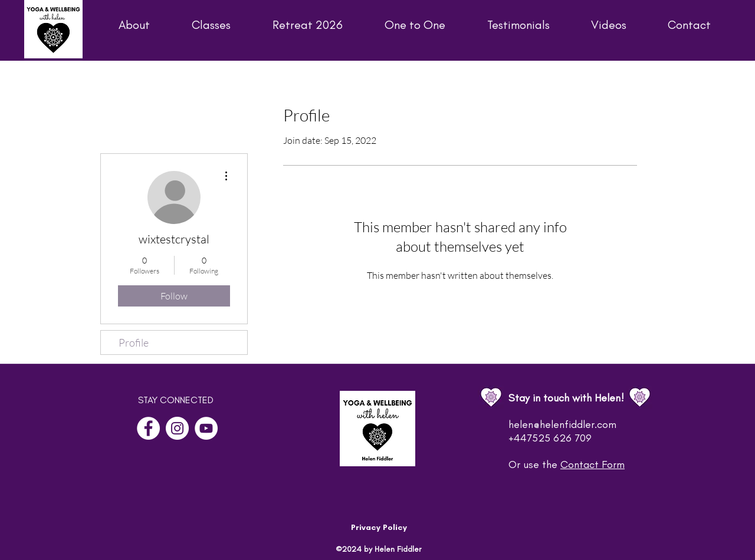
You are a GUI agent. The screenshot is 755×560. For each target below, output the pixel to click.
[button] (119, 25)
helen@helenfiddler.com (562, 424)
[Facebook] (148, 428)
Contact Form (592, 465)
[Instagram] (177, 428)
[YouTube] (206, 428)
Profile (134, 342)
